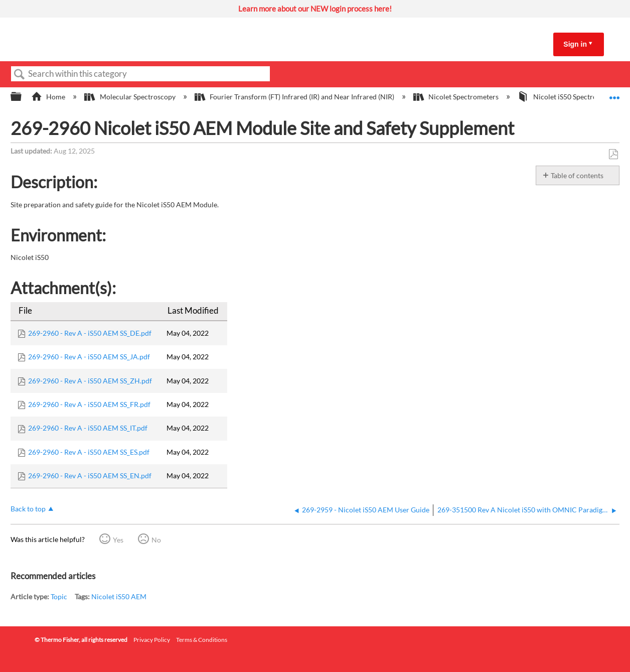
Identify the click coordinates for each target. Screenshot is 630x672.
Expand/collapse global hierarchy (23, 97)
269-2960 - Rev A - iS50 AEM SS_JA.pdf (89, 357)
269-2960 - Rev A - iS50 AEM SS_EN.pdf (90, 476)
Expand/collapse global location (614, 94)
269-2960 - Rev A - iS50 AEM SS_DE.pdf (90, 333)
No (156, 540)
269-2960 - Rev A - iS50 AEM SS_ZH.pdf (90, 381)
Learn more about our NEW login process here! (315, 9)
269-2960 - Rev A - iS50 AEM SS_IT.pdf (88, 428)
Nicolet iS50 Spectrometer (567, 97)
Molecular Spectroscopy (130, 97)
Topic (59, 596)
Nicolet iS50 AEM (119, 596)
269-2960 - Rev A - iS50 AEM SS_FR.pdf (89, 404)
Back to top (28, 509)
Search (20, 75)
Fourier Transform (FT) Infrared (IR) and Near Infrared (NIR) (295, 97)
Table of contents (577, 175)
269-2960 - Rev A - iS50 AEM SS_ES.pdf (89, 452)
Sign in (575, 44)
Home (49, 97)
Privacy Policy (152, 640)
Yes (118, 540)
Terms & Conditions (202, 640)
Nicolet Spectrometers (457, 97)
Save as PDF (613, 154)
